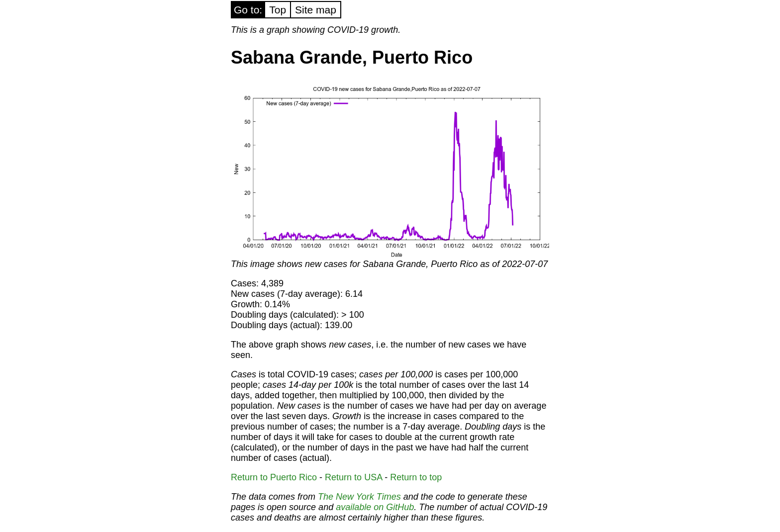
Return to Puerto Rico (274, 477)
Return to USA (353, 477)
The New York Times (359, 497)
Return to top (416, 477)
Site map (316, 10)
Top (278, 10)
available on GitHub (375, 507)
